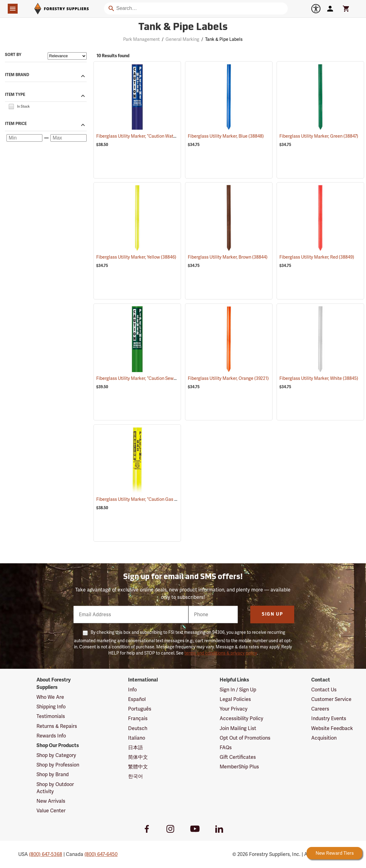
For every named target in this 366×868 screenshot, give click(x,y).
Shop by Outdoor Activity (55, 788)
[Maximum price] (68, 138)
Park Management (141, 39)
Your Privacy (234, 709)
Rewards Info (51, 736)
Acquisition (324, 738)
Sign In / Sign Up (238, 690)
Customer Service (331, 699)
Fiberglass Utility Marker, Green (319, 136)
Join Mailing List (238, 728)
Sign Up (272, 614)
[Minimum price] (24, 138)
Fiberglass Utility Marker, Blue (226, 136)
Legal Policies (235, 699)
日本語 (136, 748)
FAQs (226, 748)
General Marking (182, 39)
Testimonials (51, 716)
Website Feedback (332, 728)
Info (132, 690)
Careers (320, 709)
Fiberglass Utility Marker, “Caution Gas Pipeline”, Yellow (159, 499)
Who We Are (50, 697)
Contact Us (324, 690)
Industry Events (329, 718)
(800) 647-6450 (101, 854)
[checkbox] (11, 106)
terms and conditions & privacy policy (221, 653)
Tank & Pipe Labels (224, 39)
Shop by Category (56, 755)
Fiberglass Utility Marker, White (319, 378)
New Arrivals (51, 801)
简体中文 (138, 757)
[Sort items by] (67, 56)
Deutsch (138, 728)
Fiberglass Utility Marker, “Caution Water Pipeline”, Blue (159, 136)
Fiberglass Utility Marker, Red (317, 257)
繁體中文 (138, 767)
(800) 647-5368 (46, 854)
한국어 (136, 776)
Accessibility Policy (241, 718)
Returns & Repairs (57, 726)
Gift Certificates (238, 757)
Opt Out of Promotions (245, 738)
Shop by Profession (58, 765)
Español (137, 699)
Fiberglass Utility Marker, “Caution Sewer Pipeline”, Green (161, 378)
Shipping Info (51, 707)
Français (138, 718)
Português (140, 709)
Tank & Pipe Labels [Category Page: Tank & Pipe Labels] (183, 28)
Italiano (137, 738)
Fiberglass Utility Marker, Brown (228, 257)
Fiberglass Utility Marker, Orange (228, 378)
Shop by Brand (53, 774)
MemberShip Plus (239, 767)
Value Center (51, 811)
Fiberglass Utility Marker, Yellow (136, 257)
